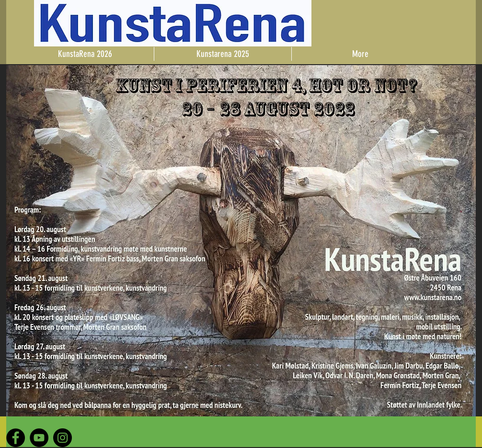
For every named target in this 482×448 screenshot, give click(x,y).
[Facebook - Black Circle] (16, 438)
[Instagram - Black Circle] (63, 438)
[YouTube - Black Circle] (39, 438)
